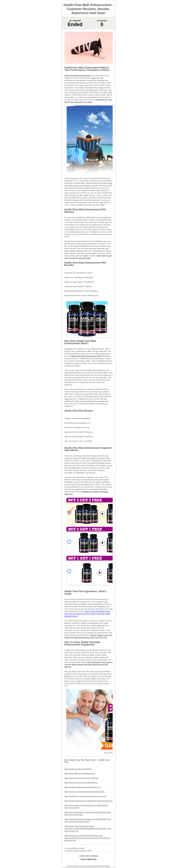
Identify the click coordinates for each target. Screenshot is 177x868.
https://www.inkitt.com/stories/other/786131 (81, 783)
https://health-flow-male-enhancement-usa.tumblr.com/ (85, 796)
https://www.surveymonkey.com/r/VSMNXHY (82, 778)
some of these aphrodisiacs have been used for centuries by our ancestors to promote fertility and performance (87, 614)
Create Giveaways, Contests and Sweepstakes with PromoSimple (88, 866)
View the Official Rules (89, 859)
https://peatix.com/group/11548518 (78, 769)
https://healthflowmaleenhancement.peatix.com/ (83, 787)
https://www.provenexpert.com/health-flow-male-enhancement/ (89, 801)
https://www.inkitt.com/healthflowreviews (80, 774)
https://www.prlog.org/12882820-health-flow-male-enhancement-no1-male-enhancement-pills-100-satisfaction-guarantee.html (88, 838)
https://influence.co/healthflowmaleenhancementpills (85, 792)
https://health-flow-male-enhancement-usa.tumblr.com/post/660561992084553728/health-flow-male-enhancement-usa (88, 829)
